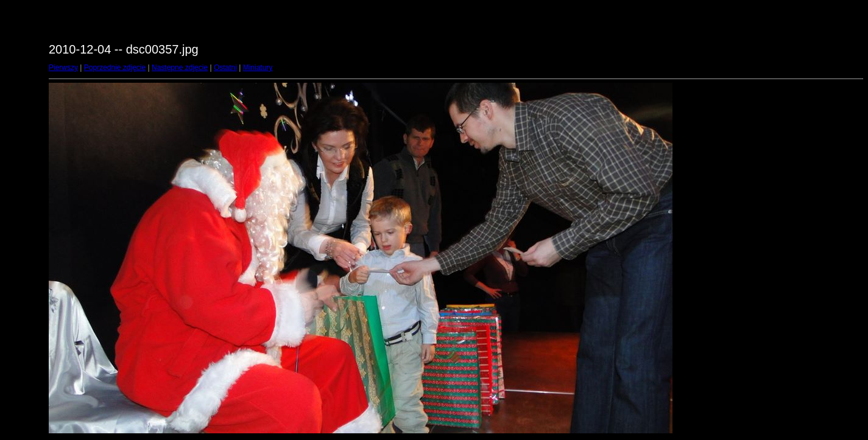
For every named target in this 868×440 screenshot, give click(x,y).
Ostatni (225, 68)
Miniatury (258, 68)
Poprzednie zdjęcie (115, 68)
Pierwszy (63, 68)
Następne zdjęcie (180, 68)
